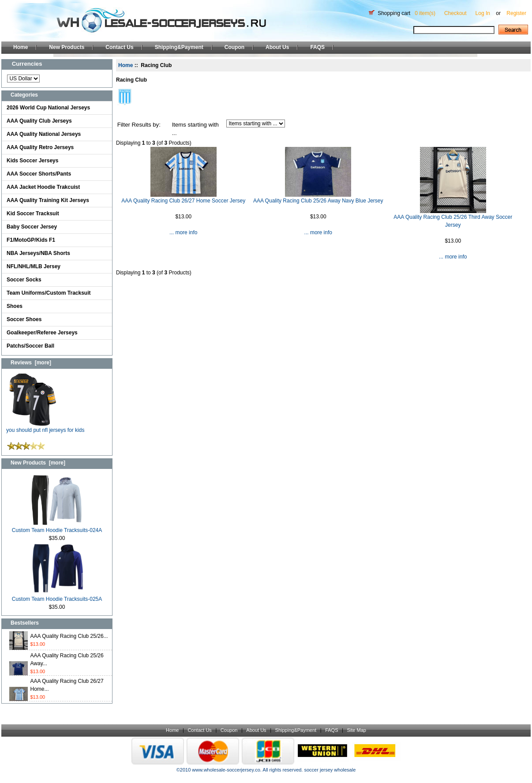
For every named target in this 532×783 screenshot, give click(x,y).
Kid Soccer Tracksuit (33, 214)
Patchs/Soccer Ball (30, 346)
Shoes (15, 306)
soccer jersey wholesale (330, 770)
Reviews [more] (31, 363)
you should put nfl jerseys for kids (45, 427)
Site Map (356, 730)
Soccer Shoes (24, 319)
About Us (277, 47)
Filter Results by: (139, 125)
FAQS (317, 47)
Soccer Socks (24, 280)
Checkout (455, 13)
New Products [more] (38, 463)
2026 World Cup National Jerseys (48, 108)
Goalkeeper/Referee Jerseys (42, 333)
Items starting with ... (195, 129)
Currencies (27, 64)
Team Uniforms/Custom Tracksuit (49, 293)
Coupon (234, 47)
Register (516, 13)
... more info (183, 232)
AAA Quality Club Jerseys (39, 121)
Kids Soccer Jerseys (32, 161)
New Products (67, 47)
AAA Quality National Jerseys (44, 134)
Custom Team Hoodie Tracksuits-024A (57, 527)
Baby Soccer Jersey (32, 227)
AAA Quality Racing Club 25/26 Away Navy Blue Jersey (318, 201)
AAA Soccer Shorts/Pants (39, 174)
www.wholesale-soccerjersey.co (226, 770)
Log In (483, 13)
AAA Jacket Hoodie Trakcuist (43, 187)
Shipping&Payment (179, 47)
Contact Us (119, 47)
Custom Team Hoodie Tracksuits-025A (57, 596)
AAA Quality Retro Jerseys (40, 147)
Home (21, 47)
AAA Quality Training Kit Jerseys (48, 200)
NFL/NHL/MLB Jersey (34, 266)
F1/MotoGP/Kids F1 (31, 240)
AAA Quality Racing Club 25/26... (69, 636)
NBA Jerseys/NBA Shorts (38, 253)
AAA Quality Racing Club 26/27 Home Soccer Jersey (183, 201)
